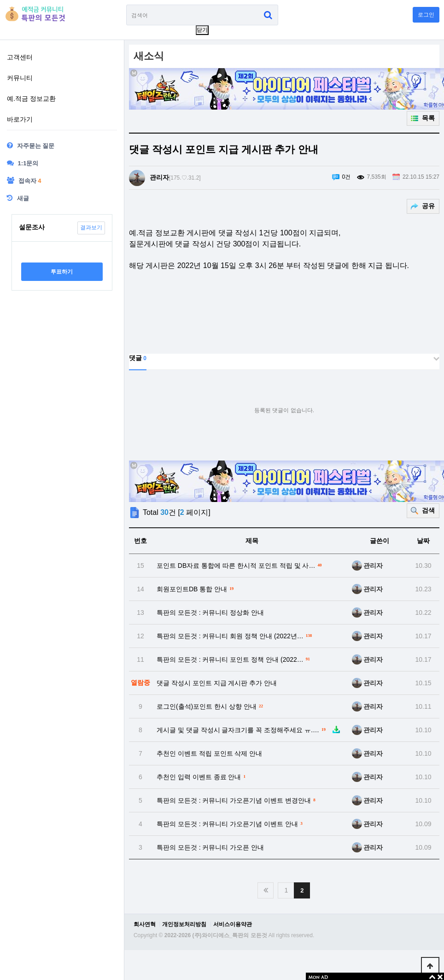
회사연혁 (145, 924)
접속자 (24, 181)
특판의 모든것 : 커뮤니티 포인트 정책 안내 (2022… (234, 659)
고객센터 (20, 57)
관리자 (159, 177)
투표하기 (62, 272)
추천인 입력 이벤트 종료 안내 (202, 776)
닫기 (202, 30)
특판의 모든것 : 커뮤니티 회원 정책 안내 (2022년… (235, 635)
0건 (347, 177)
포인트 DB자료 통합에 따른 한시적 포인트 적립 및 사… (240, 565)
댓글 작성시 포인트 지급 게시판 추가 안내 (217, 683)
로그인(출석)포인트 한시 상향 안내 (211, 706)
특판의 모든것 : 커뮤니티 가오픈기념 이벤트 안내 (231, 823)
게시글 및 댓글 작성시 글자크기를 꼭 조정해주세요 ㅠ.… (249, 729)
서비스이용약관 (233, 924)
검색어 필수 (126, 5)
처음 (266, 890)
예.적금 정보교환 (31, 99)
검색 (428, 510)
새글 (18, 198)
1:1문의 (23, 163)
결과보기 (91, 227)
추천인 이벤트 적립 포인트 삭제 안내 (209, 753)
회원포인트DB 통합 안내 (196, 588)
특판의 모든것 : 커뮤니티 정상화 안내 (210, 612)
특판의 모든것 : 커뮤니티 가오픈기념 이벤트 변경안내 (237, 800)
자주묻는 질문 (31, 146)
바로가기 (20, 119)
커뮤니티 (20, 78)
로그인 (426, 15)
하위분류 (114, 58)
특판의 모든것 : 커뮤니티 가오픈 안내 (210, 847)
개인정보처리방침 (184, 924)
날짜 (423, 541)
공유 (428, 206)
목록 (428, 118)
